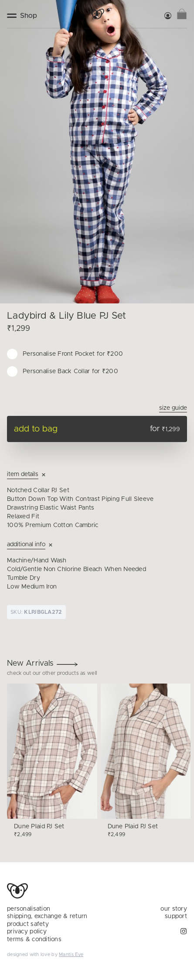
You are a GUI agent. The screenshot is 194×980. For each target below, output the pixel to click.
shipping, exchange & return (47, 916)
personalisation (29, 909)
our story (174, 909)
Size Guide (173, 408)
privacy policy (27, 932)
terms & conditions (34, 939)
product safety (28, 924)
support (176, 916)
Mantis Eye (71, 954)
